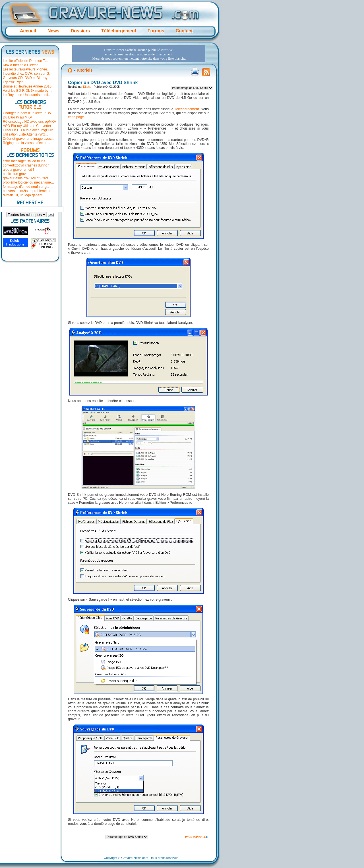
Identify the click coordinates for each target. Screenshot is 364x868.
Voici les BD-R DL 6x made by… (27, 91)
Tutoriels (84, 70)
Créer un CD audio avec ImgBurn (28, 130)
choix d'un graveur (17, 174)
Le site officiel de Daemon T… (26, 61)
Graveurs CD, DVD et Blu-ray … (27, 78)
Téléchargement (119, 31)
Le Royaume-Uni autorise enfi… (27, 95)
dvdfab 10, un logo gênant (23, 195)
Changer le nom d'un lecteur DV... (28, 113)
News (53, 31)
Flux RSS (206, 74)
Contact (184, 31)
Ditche (87, 87)
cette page (76, 117)
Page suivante (195, 837)
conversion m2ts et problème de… (29, 191)
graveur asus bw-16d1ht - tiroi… (27, 178)
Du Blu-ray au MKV (17, 117)
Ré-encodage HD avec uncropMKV (29, 122)
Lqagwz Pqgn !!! (15, 82)
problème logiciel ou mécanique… (29, 182)
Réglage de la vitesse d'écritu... (26, 143)
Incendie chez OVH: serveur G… (28, 74)
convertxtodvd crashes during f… (28, 165)
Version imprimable (195, 72)
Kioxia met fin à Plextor (20, 65)
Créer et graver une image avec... (28, 139)
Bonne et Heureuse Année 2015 (27, 86)
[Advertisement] (139, 54)
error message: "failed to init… (26, 161)
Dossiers (80, 31)
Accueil (28, 31)
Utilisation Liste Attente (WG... (25, 134)
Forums (156, 31)
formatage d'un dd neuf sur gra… (28, 187)
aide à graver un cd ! (18, 170)
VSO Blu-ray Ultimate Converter (27, 126)
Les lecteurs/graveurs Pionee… (27, 69)
